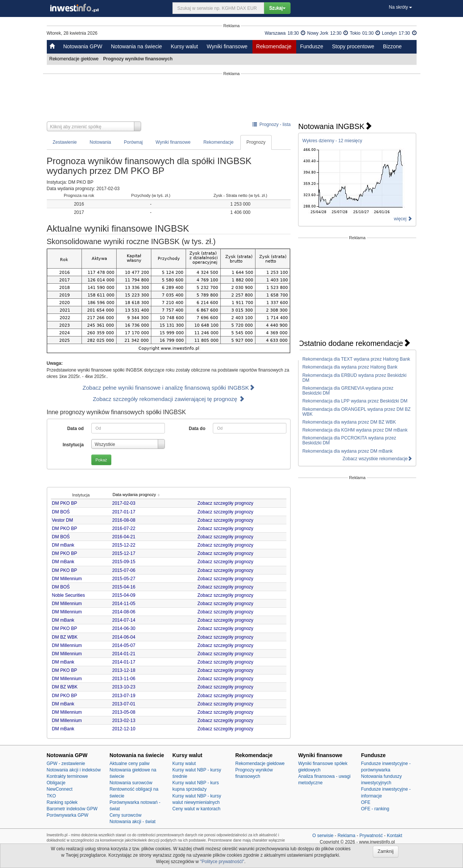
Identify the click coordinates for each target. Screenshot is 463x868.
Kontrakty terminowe (67, 776)
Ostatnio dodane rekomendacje (354, 343)
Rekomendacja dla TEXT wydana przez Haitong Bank (356, 359)
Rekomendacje (274, 46)
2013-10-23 (124, 687)
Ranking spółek (62, 802)
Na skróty (400, 7)
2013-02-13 (124, 721)
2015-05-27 (124, 579)
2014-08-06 (124, 612)
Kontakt (395, 836)
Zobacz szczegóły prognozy (225, 503)
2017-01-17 (124, 512)
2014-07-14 (124, 620)
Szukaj (277, 8)
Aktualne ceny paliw (129, 764)
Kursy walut (184, 46)
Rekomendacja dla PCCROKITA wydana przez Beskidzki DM (349, 440)
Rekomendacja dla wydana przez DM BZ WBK (349, 422)
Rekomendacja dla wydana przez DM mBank (347, 451)
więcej (403, 219)
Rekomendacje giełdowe (75, 59)
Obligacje (56, 783)
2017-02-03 (124, 503)
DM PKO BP (65, 503)
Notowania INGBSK (335, 126)
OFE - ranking (375, 809)
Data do (197, 429)
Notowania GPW (83, 46)
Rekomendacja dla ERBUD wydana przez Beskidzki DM (354, 378)
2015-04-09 (124, 595)
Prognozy (256, 142)
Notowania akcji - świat (132, 822)
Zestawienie (65, 142)
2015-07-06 (124, 570)
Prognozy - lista (271, 124)
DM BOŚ (61, 512)
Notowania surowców (131, 783)
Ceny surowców (125, 815)
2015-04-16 (124, 587)
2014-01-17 (124, 662)
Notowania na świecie (136, 46)
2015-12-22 (124, 545)
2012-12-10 (124, 729)
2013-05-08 (124, 712)
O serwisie (323, 836)
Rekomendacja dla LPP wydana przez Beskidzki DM (355, 401)
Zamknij (386, 851)
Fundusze (311, 46)
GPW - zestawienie (66, 764)
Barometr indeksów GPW (72, 809)
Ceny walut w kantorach (196, 809)
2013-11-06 (124, 679)
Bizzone (392, 46)
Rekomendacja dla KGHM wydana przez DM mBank (355, 430)
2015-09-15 (124, 562)
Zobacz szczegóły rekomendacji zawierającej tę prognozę (169, 399)
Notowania (101, 142)
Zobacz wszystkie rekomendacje (378, 459)
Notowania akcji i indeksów (74, 770)
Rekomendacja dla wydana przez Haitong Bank (350, 367)
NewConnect (60, 789)
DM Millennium (67, 579)
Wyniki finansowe (227, 46)
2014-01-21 (124, 654)
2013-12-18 (124, 670)
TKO (52, 796)
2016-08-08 (124, 520)
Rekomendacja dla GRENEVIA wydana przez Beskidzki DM (348, 391)
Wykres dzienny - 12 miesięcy (332, 141)
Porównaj (133, 142)
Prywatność (371, 836)
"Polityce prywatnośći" (222, 862)
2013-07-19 (124, 696)
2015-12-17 (124, 553)
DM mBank (63, 545)
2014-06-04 (124, 637)
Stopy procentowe (353, 46)
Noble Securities (68, 595)
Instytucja (73, 445)
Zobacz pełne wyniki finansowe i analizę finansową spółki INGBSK (169, 388)
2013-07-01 (124, 704)
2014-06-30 (124, 628)
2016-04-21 (124, 537)
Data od (75, 429)
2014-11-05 (124, 604)
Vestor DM (63, 520)
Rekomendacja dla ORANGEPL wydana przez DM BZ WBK (356, 412)
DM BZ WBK (65, 637)
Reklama (346, 836)
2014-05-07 (124, 645)
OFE (366, 802)
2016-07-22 (124, 528)
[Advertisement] (232, 99)
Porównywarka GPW (68, 815)
